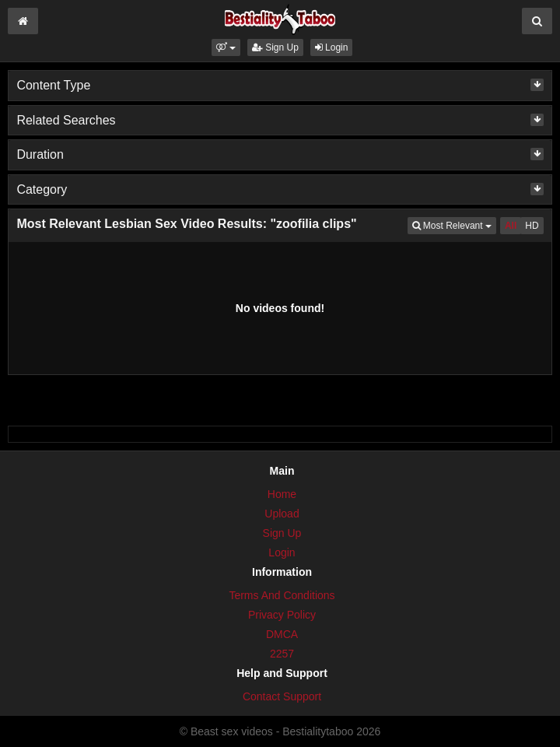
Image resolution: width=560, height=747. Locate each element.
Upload (282, 514)
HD (532, 226)
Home (282, 494)
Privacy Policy (282, 615)
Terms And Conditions (282, 595)
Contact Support (282, 696)
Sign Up (275, 47)
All (511, 226)
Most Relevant (454, 224)
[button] (226, 47)
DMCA (282, 634)
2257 (282, 654)
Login (332, 47)
